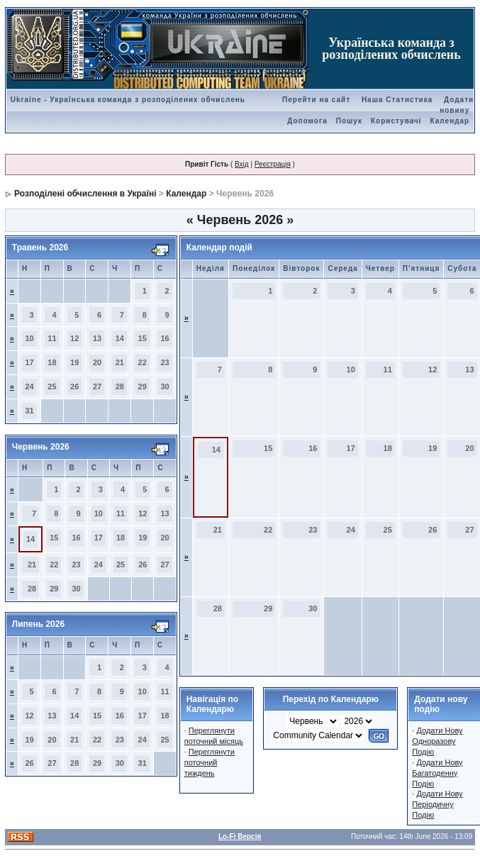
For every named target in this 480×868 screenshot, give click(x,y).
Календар (450, 121)
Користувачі (396, 121)
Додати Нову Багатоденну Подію (437, 773)
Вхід (242, 164)
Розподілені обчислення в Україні (85, 194)
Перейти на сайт (316, 100)
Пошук (349, 121)
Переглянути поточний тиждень (210, 762)
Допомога (307, 121)
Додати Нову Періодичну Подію (437, 804)
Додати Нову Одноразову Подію (437, 741)
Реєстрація (273, 164)
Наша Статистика (397, 100)
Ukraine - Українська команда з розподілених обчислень (128, 100)
